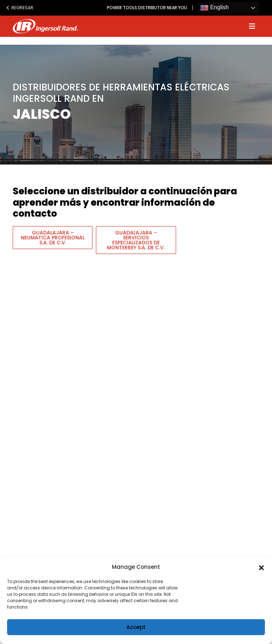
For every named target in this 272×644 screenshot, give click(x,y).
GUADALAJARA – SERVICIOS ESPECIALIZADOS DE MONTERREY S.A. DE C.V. (136, 240)
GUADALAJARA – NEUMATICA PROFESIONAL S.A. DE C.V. (53, 238)
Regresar (20, 8)
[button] (261, 567)
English (214, 8)
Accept (136, 627)
